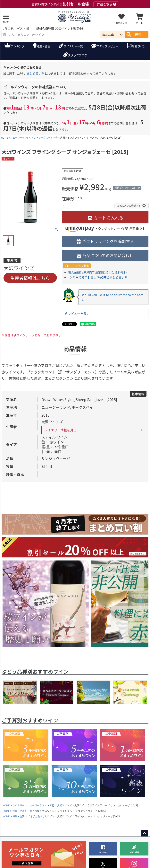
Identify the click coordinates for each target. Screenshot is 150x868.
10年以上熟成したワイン (41, 816)
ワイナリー (73, 46)
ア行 (52, 805)
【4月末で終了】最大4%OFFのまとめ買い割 (98, 277)
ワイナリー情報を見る (61, 430)
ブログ (78, 55)
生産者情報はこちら (30, 278)
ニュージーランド (37, 805)
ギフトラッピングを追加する (108, 241)
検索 (138, 34)
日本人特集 (33, 811)
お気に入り (121, 23)
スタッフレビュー (107, 46)
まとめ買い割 (36, 73)
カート (139, 23)
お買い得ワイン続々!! (75, 4)
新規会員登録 (45, 28)
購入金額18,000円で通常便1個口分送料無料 (97, 272)
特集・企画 (43, 46)
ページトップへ (145, 833)
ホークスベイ (46, 138)
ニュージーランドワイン (23, 138)
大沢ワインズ (64, 805)
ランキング (18, 46)
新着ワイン (139, 46)
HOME (4, 138)
